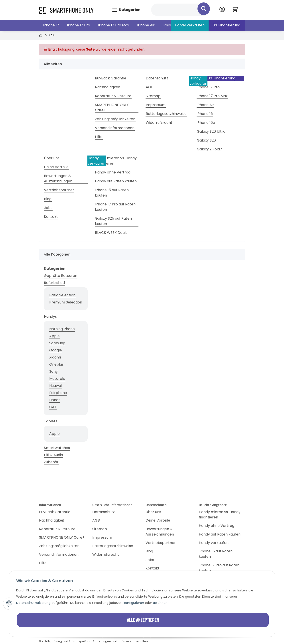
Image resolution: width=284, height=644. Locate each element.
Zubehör (51, 462)
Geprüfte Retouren (61, 276)
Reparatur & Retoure (113, 96)
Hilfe (99, 137)
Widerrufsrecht (159, 123)
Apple (54, 336)
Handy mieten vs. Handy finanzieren (116, 161)
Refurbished (54, 283)
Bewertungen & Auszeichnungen (58, 178)
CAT (53, 407)
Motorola (57, 379)
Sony (53, 371)
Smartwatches (57, 448)
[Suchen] (180, 10)
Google (56, 350)
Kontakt (51, 217)
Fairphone (58, 393)
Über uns (52, 158)
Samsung (57, 343)
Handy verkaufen (190, 25)
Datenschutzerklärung (33, 603)
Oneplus (56, 364)
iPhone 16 (205, 114)
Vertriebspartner (59, 190)
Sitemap (153, 96)
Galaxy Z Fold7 (209, 149)
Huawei (55, 386)
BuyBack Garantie (111, 78)
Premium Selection (66, 302)
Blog (48, 199)
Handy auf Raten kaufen (116, 181)
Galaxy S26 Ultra (211, 131)
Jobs (48, 208)
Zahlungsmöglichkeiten (115, 119)
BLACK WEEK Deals (111, 233)
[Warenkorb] (237, 10)
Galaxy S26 (206, 140)
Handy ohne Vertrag (113, 172)
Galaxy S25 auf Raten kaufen (113, 221)
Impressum (156, 105)
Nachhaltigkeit (108, 87)
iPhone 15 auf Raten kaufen (112, 193)
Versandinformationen (115, 128)
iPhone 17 (51, 25)
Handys (50, 316)
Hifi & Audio (53, 455)
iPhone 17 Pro (79, 25)
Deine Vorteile (56, 167)
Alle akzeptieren (143, 620)
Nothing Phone (62, 329)
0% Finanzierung (226, 25)
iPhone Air (146, 25)
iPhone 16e (206, 123)
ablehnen (160, 603)
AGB (150, 87)
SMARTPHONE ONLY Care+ (112, 107)
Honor (55, 400)
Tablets (51, 421)
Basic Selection (62, 295)
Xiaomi (55, 357)
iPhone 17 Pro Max (114, 25)
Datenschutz (157, 78)
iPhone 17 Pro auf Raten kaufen (115, 207)
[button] (222, 10)
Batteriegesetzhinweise (166, 114)
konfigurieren (134, 603)
